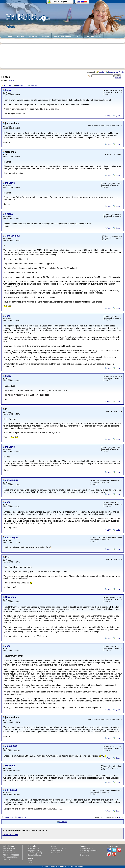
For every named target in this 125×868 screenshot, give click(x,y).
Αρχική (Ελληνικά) (34, 851)
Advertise (33, 36)
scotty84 (10, 214)
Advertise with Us (86, 848)
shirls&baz (11, 790)
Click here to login (10, 835)
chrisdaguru (12, 480)
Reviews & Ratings (93, 36)
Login (30, 863)
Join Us (30, 860)
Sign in (57, 2)
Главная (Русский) (35, 853)
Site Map (21, 36)
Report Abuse (56, 853)
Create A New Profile (116, 72)
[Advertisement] (64, 56)
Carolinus (11, 597)
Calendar (45, 36)
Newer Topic (9, 817)
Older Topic (22, 817)
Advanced (118, 78)
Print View (63, 822)
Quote (118, 116)
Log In (101, 72)
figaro (11, 80)
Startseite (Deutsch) (35, 855)
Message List (21, 86)
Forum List (8, 86)
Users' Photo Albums (62, 36)
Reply (109, 116)
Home (10, 36)
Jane (8, 316)
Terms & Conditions (59, 848)
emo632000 (11, 746)
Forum (78, 36)
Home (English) (33, 848)
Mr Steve (10, 183)
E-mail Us (6, 859)
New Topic (34, 86)
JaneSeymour (13, 236)
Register (64, 2)
